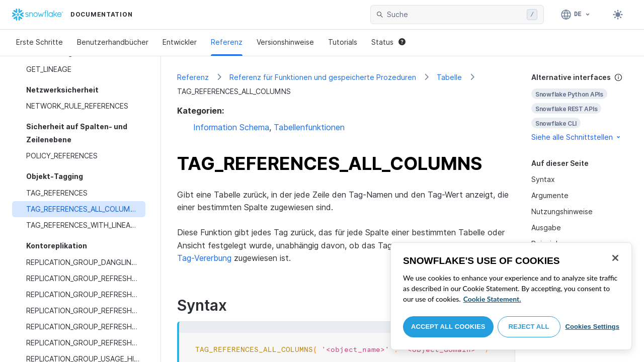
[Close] (615, 258)
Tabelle (449, 77)
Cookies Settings (592, 327)
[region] (511, 296)
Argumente (550, 195)
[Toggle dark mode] (618, 15)
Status (388, 42)
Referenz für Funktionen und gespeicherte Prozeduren (323, 77)
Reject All (529, 327)
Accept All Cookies (448, 327)
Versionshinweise (285, 42)
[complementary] (580, 107)
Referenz (227, 42)
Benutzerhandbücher (113, 42)
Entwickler (180, 42)
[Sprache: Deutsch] (576, 15)
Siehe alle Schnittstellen (577, 137)
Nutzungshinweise (562, 211)
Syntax (543, 179)
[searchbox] (455, 15)
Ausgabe (546, 228)
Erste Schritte (39, 42)
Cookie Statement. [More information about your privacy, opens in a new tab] (492, 299)
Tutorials (343, 42)
